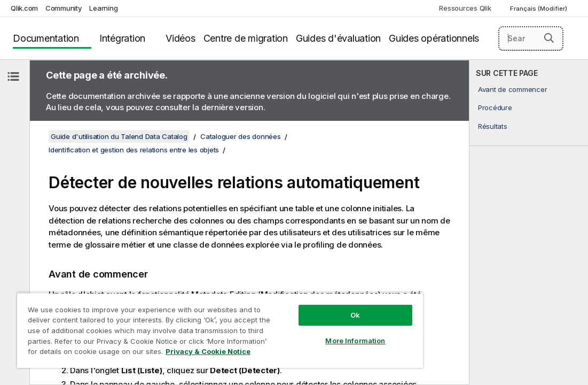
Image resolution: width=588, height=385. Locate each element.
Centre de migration (246, 38)
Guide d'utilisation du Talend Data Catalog (119, 136)
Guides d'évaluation (338, 38)
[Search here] (531, 38)
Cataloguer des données (241, 136)
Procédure (495, 107)
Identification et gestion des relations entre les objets (134, 150)
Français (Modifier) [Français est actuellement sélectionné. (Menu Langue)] (539, 9)
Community (64, 8)
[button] (549, 38)
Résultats (493, 126)
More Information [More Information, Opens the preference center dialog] (301, 322)
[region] (188, 321)
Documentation (46, 38)
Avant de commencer (513, 89)
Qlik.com (24, 8)
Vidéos (181, 38)
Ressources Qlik (465, 8)
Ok (301, 296)
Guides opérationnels (434, 38)
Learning (103, 8)
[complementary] (529, 222)
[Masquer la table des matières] (13, 76)
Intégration (122, 38)
